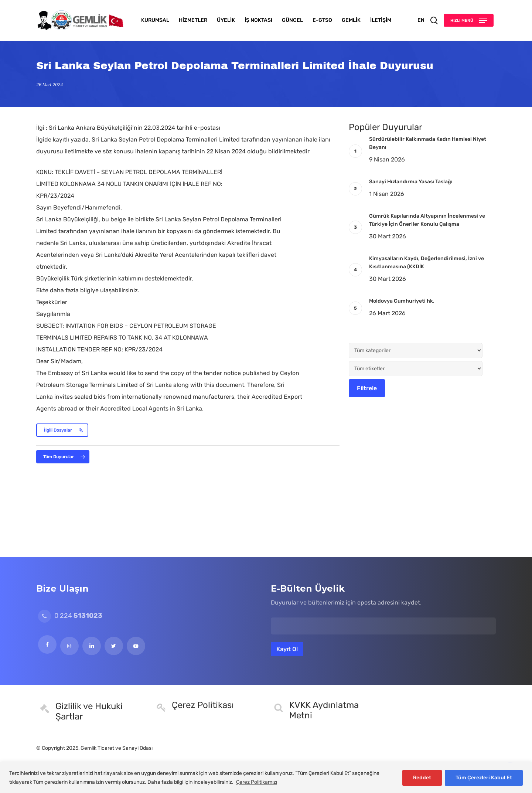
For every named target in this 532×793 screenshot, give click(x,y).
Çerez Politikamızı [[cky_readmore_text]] (257, 782)
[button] (469, 21)
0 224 (70, 616)
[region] (266, 778)
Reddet (422, 778)
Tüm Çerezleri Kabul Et (484, 778)
